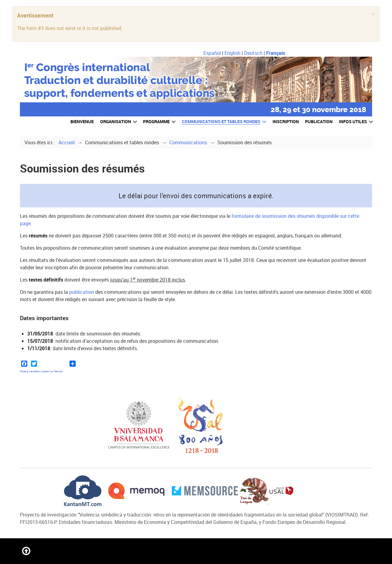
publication (82, 292)
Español (213, 53)
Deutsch (254, 53)
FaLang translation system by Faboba (41, 371)
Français (276, 53)
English (233, 53)
